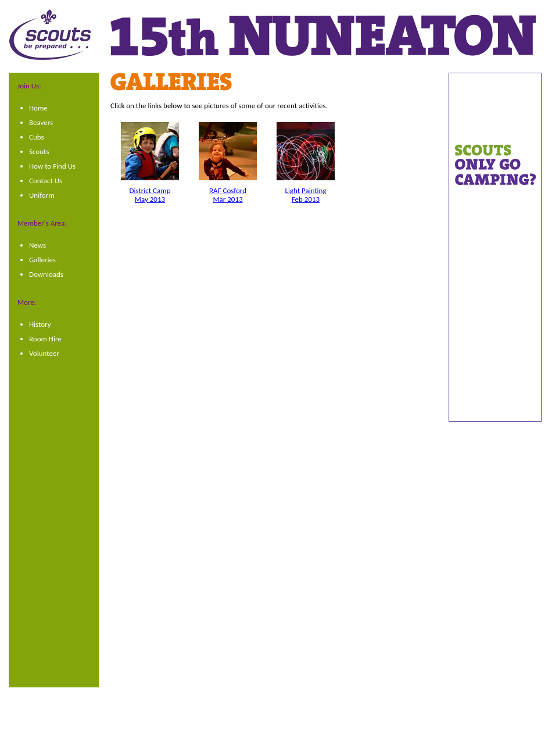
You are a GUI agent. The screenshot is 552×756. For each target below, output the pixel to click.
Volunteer (44, 353)
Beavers (41, 122)
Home (38, 108)
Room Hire (45, 339)
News (37, 245)
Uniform (42, 195)
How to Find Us (52, 166)
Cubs (37, 137)
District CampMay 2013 (150, 195)
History (40, 324)
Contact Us (46, 181)
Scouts (39, 151)
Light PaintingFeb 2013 (305, 195)
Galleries (42, 260)
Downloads (46, 274)
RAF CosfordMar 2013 (228, 195)
